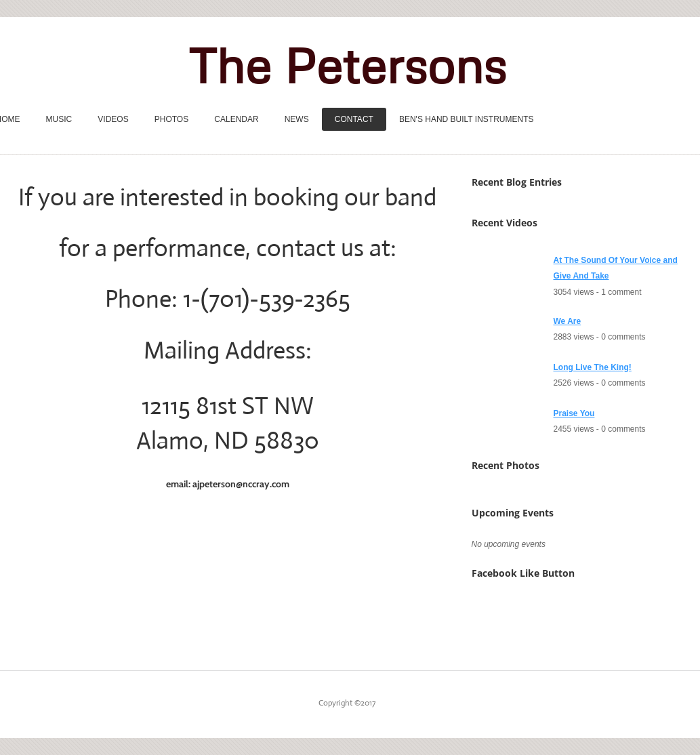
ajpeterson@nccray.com (241, 484)
